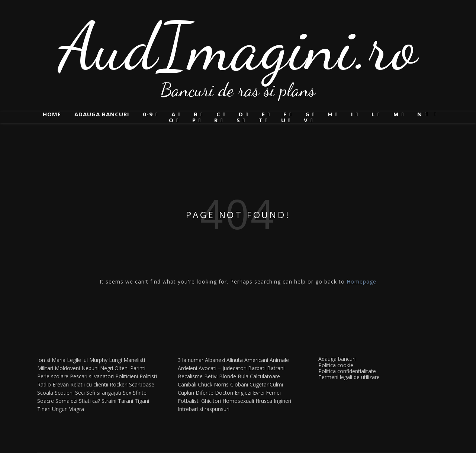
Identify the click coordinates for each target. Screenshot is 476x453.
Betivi (211, 376)
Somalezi (66, 401)
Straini (109, 401)
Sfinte (140, 393)
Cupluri (186, 393)
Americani (256, 360)
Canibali (187, 384)
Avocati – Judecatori (223, 368)
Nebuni (90, 368)
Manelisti (134, 360)
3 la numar (191, 360)
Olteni (122, 368)
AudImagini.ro (238, 46)
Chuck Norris (213, 384)
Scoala (45, 393)
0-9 (148, 114)
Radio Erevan (53, 384)
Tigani (142, 401)
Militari (45, 368)
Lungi (115, 360)
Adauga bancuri (102, 114)
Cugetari (260, 384)
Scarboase (142, 384)
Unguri (60, 409)
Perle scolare (53, 376)
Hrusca (264, 401)
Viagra (77, 409)
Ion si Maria (51, 360)
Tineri (44, 409)
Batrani (276, 368)
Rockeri (119, 384)
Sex (127, 393)
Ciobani (239, 384)
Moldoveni (67, 368)
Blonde (228, 376)
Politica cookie (336, 365)
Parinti (138, 368)
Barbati (257, 368)
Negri (107, 368)
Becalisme (190, 376)
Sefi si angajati (104, 393)
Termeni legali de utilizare (349, 377)
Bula (243, 376)
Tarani (126, 401)
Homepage (361, 281)
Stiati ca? (89, 401)
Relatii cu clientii (89, 384)
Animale (279, 360)
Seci (80, 393)
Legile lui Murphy (87, 360)
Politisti (148, 376)
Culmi (276, 384)
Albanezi (215, 360)
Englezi (243, 393)
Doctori (224, 393)
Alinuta (235, 360)
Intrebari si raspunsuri (204, 409)
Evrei (259, 393)
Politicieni (127, 376)
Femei (273, 393)
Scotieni (64, 393)
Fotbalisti (189, 401)
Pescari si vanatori (92, 376)
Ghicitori (211, 401)
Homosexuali (238, 401)
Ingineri (282, 401)
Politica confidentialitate (347, 371)
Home (52, 114)
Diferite (205, 393)
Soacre (46, 401)
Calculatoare (265, 376)
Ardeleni (187, 368)
